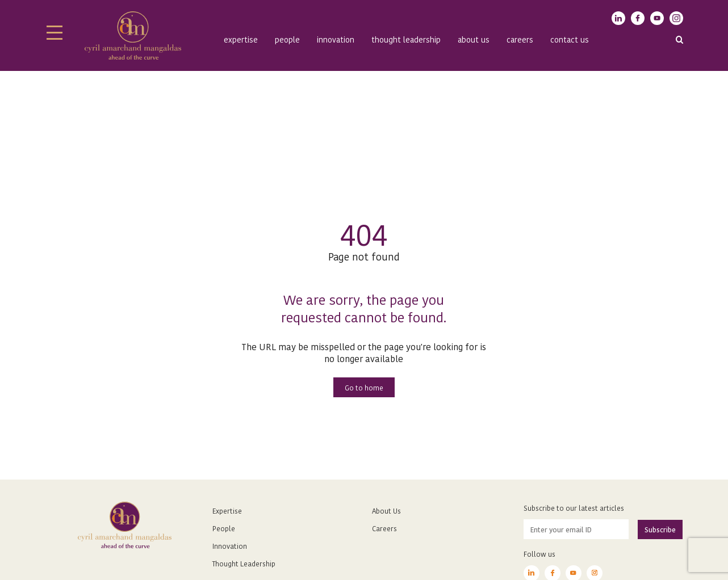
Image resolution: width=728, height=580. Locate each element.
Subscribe (660, 529)
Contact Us (570, 39)
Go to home (364, 387)
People (287, 39)
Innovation (336, 39)
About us (474, 39)
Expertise (241, 39)
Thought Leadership (406, 39)
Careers (520, 39)
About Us (386, 510)
